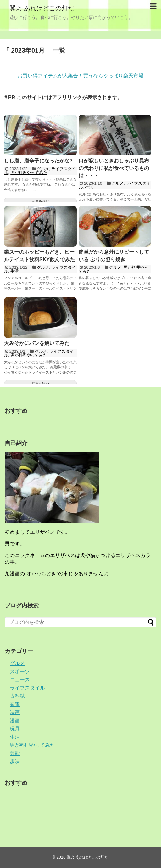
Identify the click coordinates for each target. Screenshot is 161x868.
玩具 (15, 729)
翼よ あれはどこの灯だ (42, 8)
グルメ (43, 169)
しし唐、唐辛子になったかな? (38, 161)
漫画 (15, 721)
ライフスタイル (27, 688)
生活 (89, 187)
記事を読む (40, 201)
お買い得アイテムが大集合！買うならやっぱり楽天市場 (80, 76)
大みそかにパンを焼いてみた (37, 343)
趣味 (15, 761)
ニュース (20, 680)
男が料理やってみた (29, 173)
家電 (15, 704)
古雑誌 (17, 696)
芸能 (15, 753)
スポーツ (20, 671)
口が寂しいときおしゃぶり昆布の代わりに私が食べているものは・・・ (114, 168)
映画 (15, 712)
